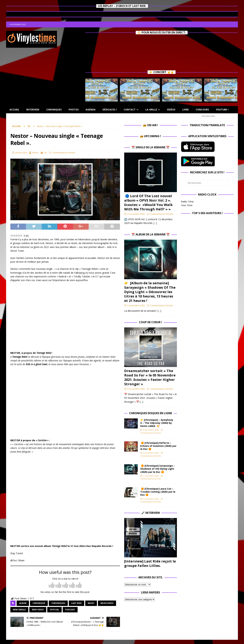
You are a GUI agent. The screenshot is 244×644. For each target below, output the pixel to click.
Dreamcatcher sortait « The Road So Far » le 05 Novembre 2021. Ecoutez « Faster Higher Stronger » (150, 377)
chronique (39, 603)
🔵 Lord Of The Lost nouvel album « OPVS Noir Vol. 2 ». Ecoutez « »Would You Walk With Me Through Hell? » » (148, 203)
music (91, 603)
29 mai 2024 (21, 153)
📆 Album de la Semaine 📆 (151, 234)
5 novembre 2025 (136, 389)
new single (19, 610)
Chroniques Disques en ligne (151, 413)
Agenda (91, 110)
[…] (155, 223)
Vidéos (171, 110)
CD (45, 153)
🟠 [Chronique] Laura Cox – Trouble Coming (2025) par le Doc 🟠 (158, 492)
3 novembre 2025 (136, 305)
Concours (202, 110)
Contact (130, 110)
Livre (186, 110)
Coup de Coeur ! (150, 322)
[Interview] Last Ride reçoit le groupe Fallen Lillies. (150, 563)
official (54, 610)
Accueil (14, 110)
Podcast (70, 610)
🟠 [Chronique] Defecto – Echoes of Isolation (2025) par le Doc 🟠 (158, 446)
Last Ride (77, 603)
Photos (74, 110)
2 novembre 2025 (151, 453)
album (23, 603)
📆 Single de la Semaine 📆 (150, 147)
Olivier (35, 153)
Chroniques (54, 110)
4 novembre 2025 (136, 214)
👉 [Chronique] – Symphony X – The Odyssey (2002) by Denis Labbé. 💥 (157, 423)
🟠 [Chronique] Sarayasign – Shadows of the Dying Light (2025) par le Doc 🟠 (158, 469)
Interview (33, 110)
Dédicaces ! (110, 110)
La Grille (151, 110)
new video (38, 610)
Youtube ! (222, 110)
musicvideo (107, 603)
